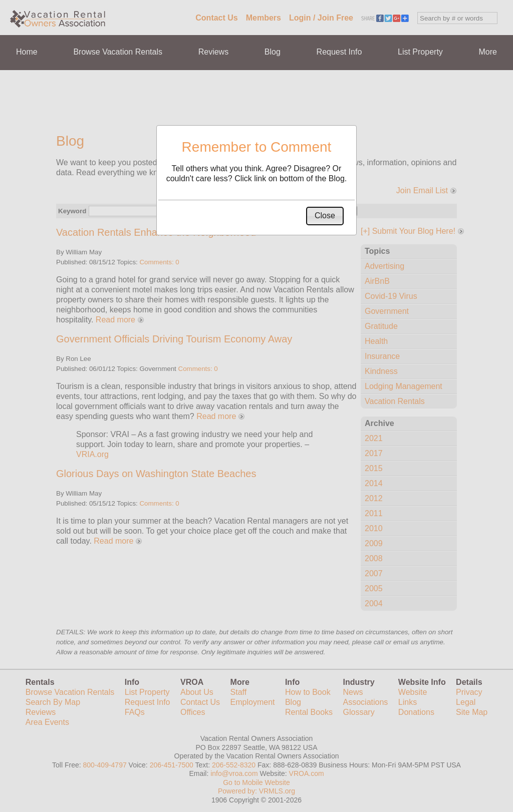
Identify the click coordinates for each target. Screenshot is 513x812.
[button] (325, 216)
